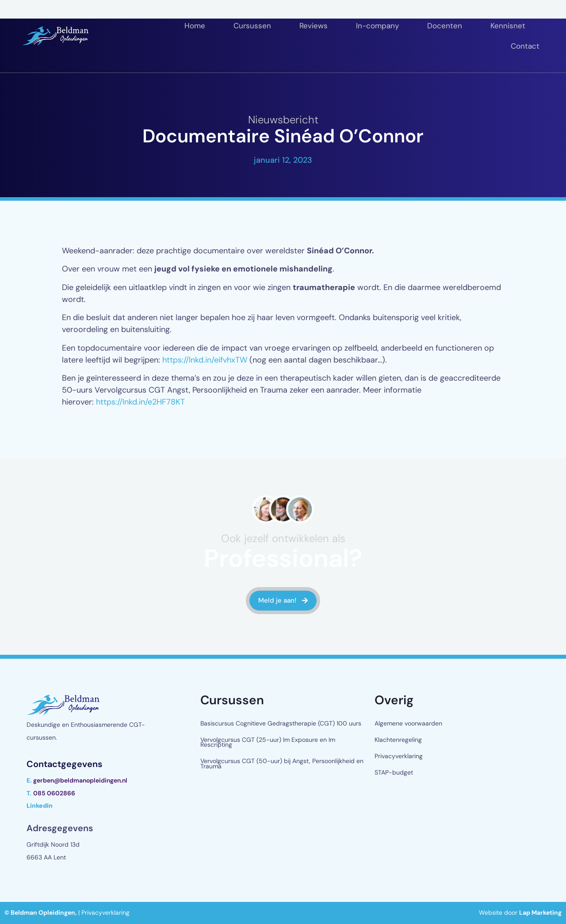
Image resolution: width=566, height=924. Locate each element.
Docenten (445, 26)
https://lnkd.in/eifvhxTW (205, 360)
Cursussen (252, 26)
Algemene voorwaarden (408, 723)
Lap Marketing (540, 913)
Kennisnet (508, 26)
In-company (377, 26)
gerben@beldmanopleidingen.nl (80, 780)
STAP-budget (394, 772)
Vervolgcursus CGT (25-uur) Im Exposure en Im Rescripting (268, 742)
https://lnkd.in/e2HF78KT (140, 402)
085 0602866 (54, 793)
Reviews (314, 26)
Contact (525, 46)
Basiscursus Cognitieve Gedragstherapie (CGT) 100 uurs (281, 723)
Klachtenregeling (398, 740)
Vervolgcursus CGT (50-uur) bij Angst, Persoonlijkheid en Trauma (282, 763)
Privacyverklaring (399, 756)
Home (195, 26)
